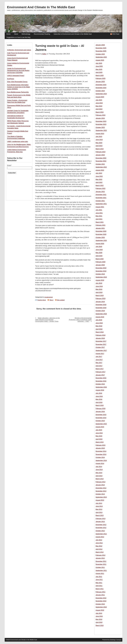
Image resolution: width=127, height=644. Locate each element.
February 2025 (101, 78)
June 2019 (99, 286)
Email (9, 165)
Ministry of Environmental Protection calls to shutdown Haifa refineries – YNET (80, 320)
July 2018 (99, 320)
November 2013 (101, 491)
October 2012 (100, 531)
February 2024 (101, 115)
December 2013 (101, 488)
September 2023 (101, 130)
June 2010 (99, 616)
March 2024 (100, 112)
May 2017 (99, 363)
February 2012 (101, 555)
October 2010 (100, 604)
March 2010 (100, 625)
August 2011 (100, 574)
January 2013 (100, 522)
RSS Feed (116, 34)
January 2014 (100, 485)
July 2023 (99, 137)
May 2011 (99, 583)
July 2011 (99, 577)
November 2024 (101, 88)
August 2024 (100, 97)
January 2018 (100, 338)
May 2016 (99, 399)
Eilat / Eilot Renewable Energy (17, 82)
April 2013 (99, 512)
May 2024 (99, 106)
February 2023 (101, 152)
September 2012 (101, 534)
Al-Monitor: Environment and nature (19, 50)
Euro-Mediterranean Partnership (18, 92)
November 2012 (101, 528)
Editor (44, 54)
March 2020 (100, 259)
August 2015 (100, 427)
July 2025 (99, 63)
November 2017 (101, 344)
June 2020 (99, 250)
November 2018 (101, 308)
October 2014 (100, 457)
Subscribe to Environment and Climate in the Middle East (73, 34)
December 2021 (101, 195)
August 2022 (100, 170)
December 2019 (101, 268)
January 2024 (100, 118)
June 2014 (99, 470)
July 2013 (99, 503)
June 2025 (99, 66)
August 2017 (100, 354)
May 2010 (99, 619)
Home (8, 34)
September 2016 (101, 387)
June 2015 (99, 433)
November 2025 (101, 51)
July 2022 (99, 173)
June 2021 (99, 213)
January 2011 (100, 595)
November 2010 (101, 601)
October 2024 (100, 91)
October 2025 (100, 54)
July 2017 (99, 357)
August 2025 (100, 60)
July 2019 (99, 283)
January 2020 (100, 265)
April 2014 (99, 476)
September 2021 (101, 204)
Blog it (52, 300)
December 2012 (101, 525)
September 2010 (101, 607)
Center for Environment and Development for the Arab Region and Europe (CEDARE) (18, 71)
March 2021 (100, 222)
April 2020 (99, 256)
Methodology (26, 34)
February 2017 (101, 372)
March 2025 (100, 75)
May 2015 (99, 436)
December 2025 (101, 48)
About (16, 34)
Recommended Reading (42, 34)
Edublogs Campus (116, 640)
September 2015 (101, 424)
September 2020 (101, 240)
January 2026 (100, 45)
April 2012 (99, 549)
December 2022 (101, 158)
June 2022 (99, 176)
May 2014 (99, 473)
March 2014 (100, 479)
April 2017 (99, 366)
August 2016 (100, 390)
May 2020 (99, 253)
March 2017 (100, 369)
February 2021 (101, 225)
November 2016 (101, 381)
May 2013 (99, 509)
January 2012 (100, 558)
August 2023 (100, 134)
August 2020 (100, 244)
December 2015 (101, 415)
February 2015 (101, 445)
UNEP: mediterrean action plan (18, 142)
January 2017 (100, 375)
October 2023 (100, 127)
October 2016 (100, 384)
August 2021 (100, 207)
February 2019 (101, 299)
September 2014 (101, 461)
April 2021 (99, 219)
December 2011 (101, 561)
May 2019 (99, 289)
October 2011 (100, 567)
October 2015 (100, 421)
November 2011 (101, 564)
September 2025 (101, 57)
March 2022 (100, 186)
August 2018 (100, 317)
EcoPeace (11, 79)
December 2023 (101, 121)
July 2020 (99, 247)
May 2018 (99, 326)
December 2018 (101, 305)
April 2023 (99, 146)
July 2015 (99, 430)
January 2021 (100, 228)
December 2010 (101, 598)
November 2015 (101, 418)
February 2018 (101, 335)
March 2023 (100, 149)
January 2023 (100, 155)
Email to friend (42, 300)
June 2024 (99, 103)
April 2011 (99, 586)
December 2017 (101, 341)
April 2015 (99, 439)
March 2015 (100, 442)
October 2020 (100, 237)
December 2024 (101, 85)
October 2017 (100, 347)
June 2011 (99, 580)
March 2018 (100, 332)
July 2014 (99, 467)
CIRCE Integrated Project (16, 76)
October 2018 (100, 311)
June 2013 (99, 506)
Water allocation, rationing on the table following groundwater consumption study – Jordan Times (47, 320)
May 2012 (99, 546)
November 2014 (101, 454)
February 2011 (101, 592)
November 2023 (101, 124)
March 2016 (100, 405)
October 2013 (100, 494)
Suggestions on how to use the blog (18, 37)
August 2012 (100, 537)
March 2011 (100, 589)
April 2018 (99, 329)
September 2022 (101, 167)
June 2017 (99, 360)
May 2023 (99, 143)
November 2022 (101, 161)
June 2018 (99, 323)
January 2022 (100, 192)
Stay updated (61, 300)
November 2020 (101, 234)
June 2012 (99, 543)
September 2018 (101, 314)
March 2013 (100, 515)
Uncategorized (48, 297)
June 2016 (99, 396)
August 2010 (100, 610)
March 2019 (100, 296)
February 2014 (101, 482)
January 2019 (100, 302)
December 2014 (101, 451)
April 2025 (99, 72)
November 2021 (101, 198)
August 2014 (100, 463)
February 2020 (101, 262)
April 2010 (99, 622)
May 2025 (99, 69)
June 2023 (99, 140)
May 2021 (99, 216)
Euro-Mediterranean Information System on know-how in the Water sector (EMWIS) (19, 87)
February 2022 (101, 189)
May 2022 (99, 179)
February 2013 (101, 519)
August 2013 (100, 500)
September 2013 (101, 497)
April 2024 (99, 109)
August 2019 (100, 280)
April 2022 (99, 182)
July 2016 (99, 393)
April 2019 (99, 292)
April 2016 (99, 402)
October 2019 (100, 274)
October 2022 (100, 164)
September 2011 (101, 571)
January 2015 (100, 448)
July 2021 (99, 210)
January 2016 (100, 412)
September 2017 (101, 350)
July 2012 (99, 540)
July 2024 (99, 100)
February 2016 (101, 409)
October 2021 (100, 201)
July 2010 (99, 613)
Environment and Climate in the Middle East (41, 7)
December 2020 (101, 231)
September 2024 (101, 94)
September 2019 (101, 277)
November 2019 (101, 271)
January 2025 (100, 82)
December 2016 (101, 378)
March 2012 (100, 552)
